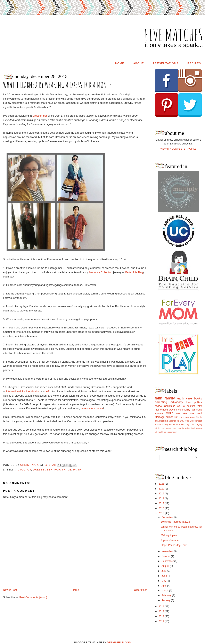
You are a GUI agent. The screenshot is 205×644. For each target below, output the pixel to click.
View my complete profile (178, 149)
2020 (162, 489)
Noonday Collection (101, 272)
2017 (162, 503)
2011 (162, 621)
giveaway (190, 417)
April (164, 586)
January (166, 600)
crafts (181, 417)
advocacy (23, 470)
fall (156, 432)
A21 (48, 391)
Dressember (40, 116)
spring (165, 424)
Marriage (160, 417)
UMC (193, 424)
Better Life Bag (134, 272)
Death (199, 417)
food (187, 421)
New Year (182, 413)
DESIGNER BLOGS (119, 642)
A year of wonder (170, 540)
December (168, 518)
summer (159, 413)
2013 (162, 611)
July (164, 571)
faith (77, 470)
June (165, 576)
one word (196, 413)
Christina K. (30, 465)
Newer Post (10, 590)
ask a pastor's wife (190, 406)
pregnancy (173, 432)
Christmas (170, 406)
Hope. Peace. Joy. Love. (174, 545)
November (168, 551)
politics (198, 402)
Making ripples (169, 535)
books (198, 398)
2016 (162, 508)
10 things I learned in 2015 (175, 522)
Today (158, 424)
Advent (173, 410)
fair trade (63, 470)
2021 (162, 484)
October (166, 556)
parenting (161, 402)
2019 (162, 494)
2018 (162, 499)
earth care (185, 398)
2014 (162, 607)
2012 (162, 616)
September (168, 561)
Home (120, 63)
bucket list (172, 417)
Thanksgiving (161, 421)
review (158, 406)
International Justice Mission (23, 391)
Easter (172, 424)
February (167, 596)
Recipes (194, 63)
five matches (174, 35)
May (164, 581)
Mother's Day (183, 424)
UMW (174, 428)
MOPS (170, 413)
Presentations (166, 63)
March (165, 591)
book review (196, 428)
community (184, 410)
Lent (189, 402)
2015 (162, 513)
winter (158, 428)
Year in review (184, 428)
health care (163, 432)
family (170, 398)
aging (199, 424)
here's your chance (92, 408)
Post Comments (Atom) (33, 597)
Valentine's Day (176, 421)
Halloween (166, 428)
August (166, 566)
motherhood (161, 410)
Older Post (140, 590)
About (138, 63)
